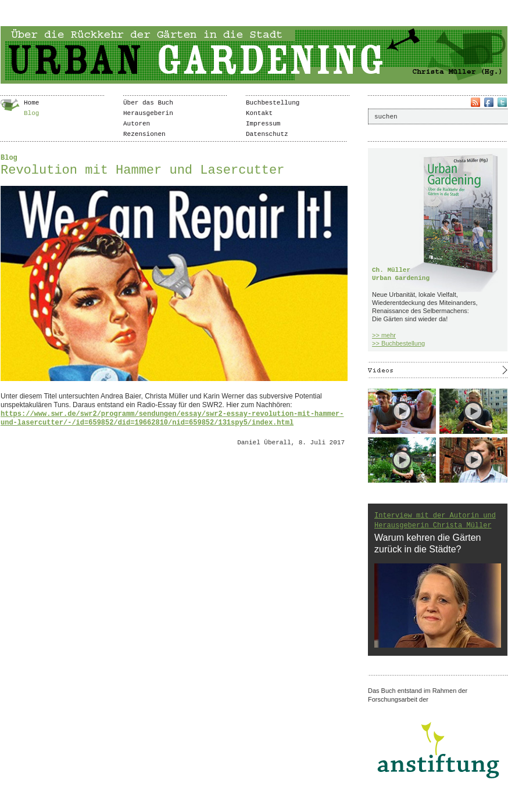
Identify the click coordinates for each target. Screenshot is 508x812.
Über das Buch (148, 103)
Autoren (137, 124)
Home (31, 103)
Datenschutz (267, 134)
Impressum (263, 124)
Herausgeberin (148, 113)
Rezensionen (144, 134)
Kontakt (259, 113)
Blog (31, 113)
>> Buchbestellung (398, 343)
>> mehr (384, 335)
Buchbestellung (273, 103)
